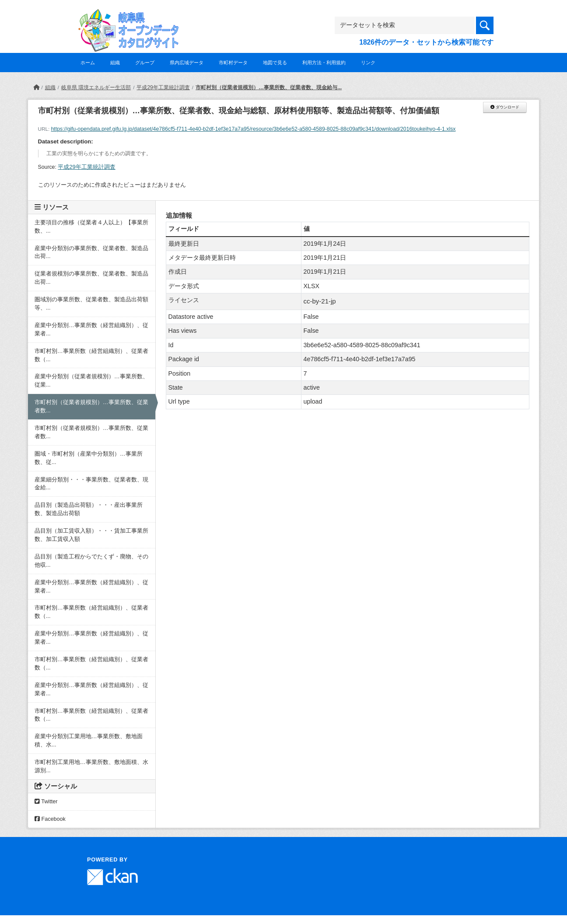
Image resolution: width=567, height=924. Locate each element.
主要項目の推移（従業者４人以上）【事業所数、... (91, 227)
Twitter (46, 802)
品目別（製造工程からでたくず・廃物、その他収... (91, 561)
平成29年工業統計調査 (163, 87)
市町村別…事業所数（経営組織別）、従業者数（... (91, 355)
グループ (145, 63)
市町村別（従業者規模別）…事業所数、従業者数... (91, 406)
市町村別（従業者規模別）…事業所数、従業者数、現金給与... (269, 87)
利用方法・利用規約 (324, 63)
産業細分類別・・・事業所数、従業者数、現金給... (91, 484)
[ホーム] (36, 87)
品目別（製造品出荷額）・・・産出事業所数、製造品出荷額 (89, 509)
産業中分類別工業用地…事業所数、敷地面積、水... (89, 741)
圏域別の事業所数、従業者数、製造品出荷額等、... (91, 304)
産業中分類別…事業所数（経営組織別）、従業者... (91, 330)
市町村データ (233, 63)
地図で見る (275, 63)
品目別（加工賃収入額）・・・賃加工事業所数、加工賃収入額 (91, 535)
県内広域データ (187, 63)
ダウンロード (505, 107)
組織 (115, 63)
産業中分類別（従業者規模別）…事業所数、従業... (91, 381)
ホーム (88, 63)
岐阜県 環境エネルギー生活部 (96, 87)
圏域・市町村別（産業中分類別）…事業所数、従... (89, 458)
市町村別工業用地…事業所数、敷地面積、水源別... (91, 766)
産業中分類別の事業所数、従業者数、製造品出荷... (91, 253)
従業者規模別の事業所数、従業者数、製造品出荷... (91, 278)
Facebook (50, 819)
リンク (368, 63)
